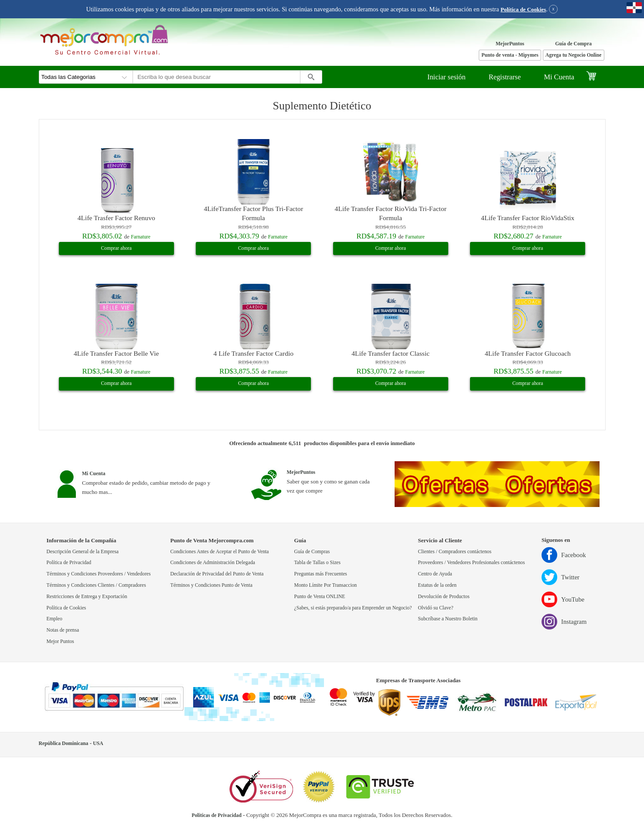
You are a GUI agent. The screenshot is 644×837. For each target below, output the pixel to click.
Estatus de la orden (438, 585)
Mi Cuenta (559, 77)
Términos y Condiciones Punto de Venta (211, 585)
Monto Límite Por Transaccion (326, 585)
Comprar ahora (116, 248)
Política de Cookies (523, 10)
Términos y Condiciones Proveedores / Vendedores (99, 574)
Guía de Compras (312, 552)
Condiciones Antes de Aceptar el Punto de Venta (220, 552)
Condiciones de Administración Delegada (213, 563)
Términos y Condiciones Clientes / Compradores (96, 585)
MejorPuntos (510, 44)
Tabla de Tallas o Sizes (318, 563)
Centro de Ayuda (435, 574)
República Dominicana (64, 743)
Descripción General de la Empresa (83, 552)
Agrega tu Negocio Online (574, 55)
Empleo (55, 619)
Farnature (141, 237)
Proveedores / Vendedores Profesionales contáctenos (472, 563)
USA (98, 743)
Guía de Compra (573, 44)
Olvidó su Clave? (436, 608)
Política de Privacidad (69, 563)
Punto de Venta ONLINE (320, 597)
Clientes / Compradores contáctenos (455, 552)
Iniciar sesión (446, 77)
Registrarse (505, 77)
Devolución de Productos (444, 597)
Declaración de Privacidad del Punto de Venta (217, 574)
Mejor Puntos (60, 641)
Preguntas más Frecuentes (321, 574)
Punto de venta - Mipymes (510, 55)
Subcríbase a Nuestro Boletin (448, 619)
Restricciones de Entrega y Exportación (87, 597)
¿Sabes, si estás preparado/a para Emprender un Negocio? (353, 608)
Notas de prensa (63, 630)
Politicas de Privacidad (217, 815)
